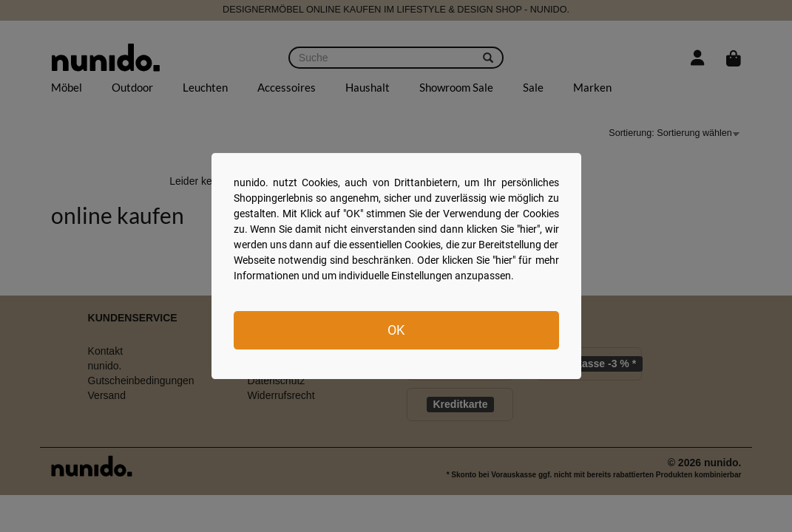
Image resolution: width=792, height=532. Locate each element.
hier (528, 229)
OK (396, 330)
